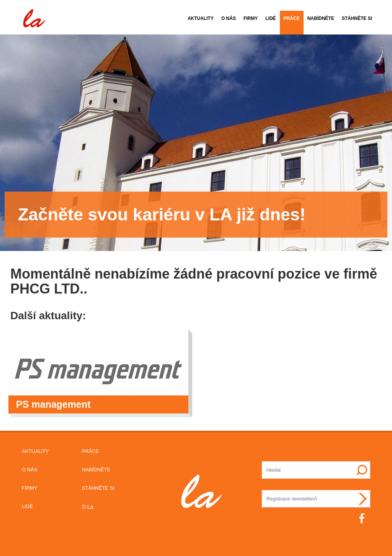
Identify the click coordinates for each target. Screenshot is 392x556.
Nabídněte (321, 18)
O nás (229, 18)
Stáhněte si (357, 18)
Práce (292, 18)
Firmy (251, 18)
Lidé (270, 18)
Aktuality (201, 18)
